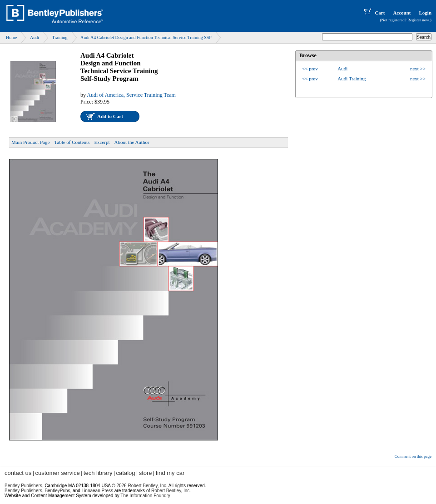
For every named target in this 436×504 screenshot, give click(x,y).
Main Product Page (30, 142)
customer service (57, 473)
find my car (170, 473)
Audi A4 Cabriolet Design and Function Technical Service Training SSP (146, 37)
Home (11, 37)
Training (59, 37)
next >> (418, 69)
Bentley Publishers (23, 486)
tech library (98, 473)
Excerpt (102, 142)
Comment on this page (413, 456)
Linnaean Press (98, 491)
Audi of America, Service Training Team (131, 95)
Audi (35, 37)
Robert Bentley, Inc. (171, 491)
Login (425, 13)
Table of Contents (72, 142)
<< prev (310, 69)
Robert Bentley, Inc (147, 486)
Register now (418, 20)
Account (402, 13)
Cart (373, 13)
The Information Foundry (145, 496)
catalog (126, 473)
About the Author (132, 142)
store (146, 473)
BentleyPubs (57, 491)
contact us (18, 473)
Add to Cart (110, 116)
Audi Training (352, 79)
